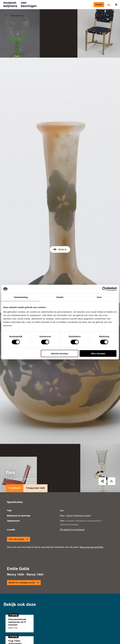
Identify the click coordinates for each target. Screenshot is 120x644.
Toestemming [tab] (21, 297)
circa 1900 (30, 419)
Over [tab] (99, 297)
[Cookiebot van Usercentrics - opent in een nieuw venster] (104, 289)
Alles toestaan (98, 353)
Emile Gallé (13, 419)
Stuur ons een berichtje (91, 487)
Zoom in (60, 219)
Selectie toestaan (60, 353)
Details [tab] (60, 297)
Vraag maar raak (35, 429)
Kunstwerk (15, 429)
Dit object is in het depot (72, 470)
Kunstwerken (17, 16)
